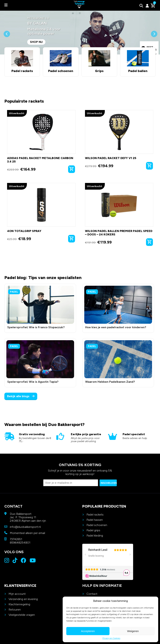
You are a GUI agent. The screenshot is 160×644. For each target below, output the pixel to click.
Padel (14, 292)
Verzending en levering (23, 599)
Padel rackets (95, 515)
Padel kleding (95, 536)
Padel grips (93, 530)
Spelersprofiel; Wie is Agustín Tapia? (33, 382)
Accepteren (88, 631)
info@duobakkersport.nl (25, 527)
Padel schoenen (97, 525)
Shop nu (36, 42)
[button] (7, 43)
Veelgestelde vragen (22, 615)
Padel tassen (95, 520)
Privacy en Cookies (111, 638)
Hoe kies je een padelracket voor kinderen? (116, 327)
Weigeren (133, 631)
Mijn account (17, 594)
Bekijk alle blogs (21, 396)
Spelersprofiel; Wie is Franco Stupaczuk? (36, 327)
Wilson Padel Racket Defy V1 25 (111, 158)
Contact (92, 594)
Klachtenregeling (19, 604)
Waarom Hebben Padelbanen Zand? (110, 382)
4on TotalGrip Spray (24, 231)
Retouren (15, 610)
